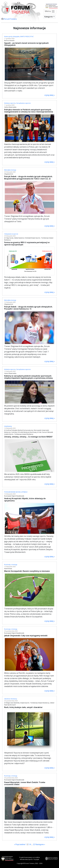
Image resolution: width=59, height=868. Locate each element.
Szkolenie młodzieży (11, 699)
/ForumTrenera (9, 19)
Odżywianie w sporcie (11, 234)
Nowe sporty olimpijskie (12, 37)
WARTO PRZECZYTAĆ (27, 37)
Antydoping (8, 426)
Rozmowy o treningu (11, 565)
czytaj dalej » (50, 95)
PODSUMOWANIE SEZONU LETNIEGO (16, 492)
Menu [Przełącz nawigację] (50, 11)
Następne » (40, 844)
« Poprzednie (20, 844)
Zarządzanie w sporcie (23, 103)
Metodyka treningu (10, 170)
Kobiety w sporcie (10, 103)
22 (34, 844)
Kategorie (49, 17)
